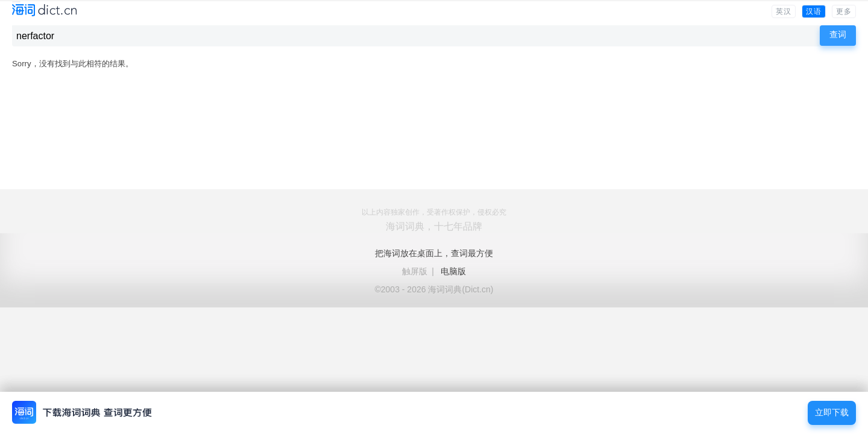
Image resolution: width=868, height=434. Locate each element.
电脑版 (453, 271)
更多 (844, 11)
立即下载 (832, 413)
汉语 (814, 11)
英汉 (784, 11)
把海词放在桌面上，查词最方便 (434, 253)
